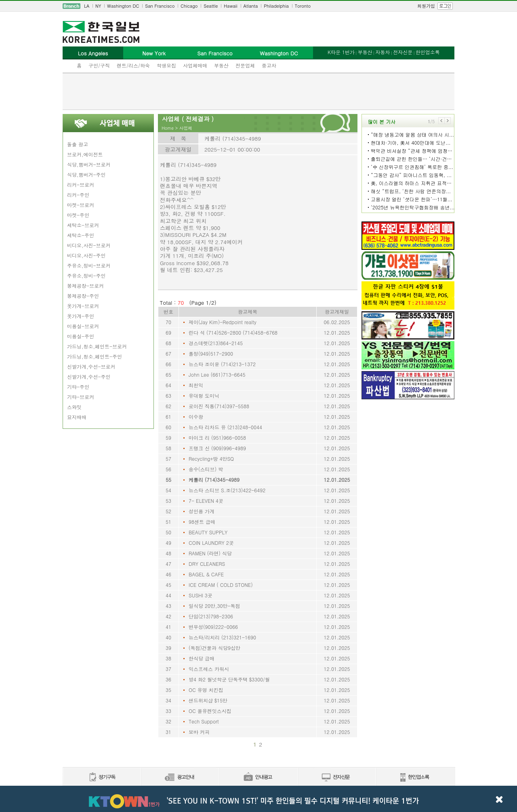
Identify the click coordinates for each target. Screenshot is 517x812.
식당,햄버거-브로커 (89, 164)
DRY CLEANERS (207, 564)
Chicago (189, 6)
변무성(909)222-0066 (213, 627)
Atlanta (251, 6)
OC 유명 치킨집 (206, 690)
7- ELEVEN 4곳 (206, 501)
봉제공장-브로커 (85, 286)
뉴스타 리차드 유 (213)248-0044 (225, 427)
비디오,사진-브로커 (89, 245)
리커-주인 (78, 195)
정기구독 (102, 777)
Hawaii (231, 6)
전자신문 (403, 52)
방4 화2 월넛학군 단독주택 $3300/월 (229, 679)
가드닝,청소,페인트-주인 (95, 356)
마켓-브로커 (81, 205)
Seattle (211, 6)
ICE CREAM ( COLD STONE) (221, 585)
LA (87, 6)
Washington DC (123, 6)
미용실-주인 (81, 336)
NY (98, 6)
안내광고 (258, 777)
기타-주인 (78, 387)
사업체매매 (195, 65)
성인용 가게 (202, 511)
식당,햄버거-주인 (86, 174)
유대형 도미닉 (204, 395)
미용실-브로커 (83, 326)
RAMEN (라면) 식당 (210, 553)
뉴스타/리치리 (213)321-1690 (222, 637)
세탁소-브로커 (83, 225)
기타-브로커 (81, 397)
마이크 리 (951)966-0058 (217, 438)
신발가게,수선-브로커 (91, 366)
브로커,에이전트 (85, 154)
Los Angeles (93, 53)
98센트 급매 (202, 522)
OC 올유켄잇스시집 (210, 711)
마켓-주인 (78, 215)
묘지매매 (77, 417)
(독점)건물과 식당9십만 (214, 648)
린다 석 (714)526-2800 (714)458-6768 (233, 332)
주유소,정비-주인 (86, 275)
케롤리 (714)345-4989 (214, 480)
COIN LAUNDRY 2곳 (211, 543)
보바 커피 (199, 732)
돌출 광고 (78, 144)
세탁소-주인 (81, 235)
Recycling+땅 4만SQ (211, 459)
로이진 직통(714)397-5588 (219, 406)
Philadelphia (276, 6)
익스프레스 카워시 (209, 669)
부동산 (221, 65)
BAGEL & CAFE (206, 574)
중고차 (269, 65)
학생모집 (166, 65)
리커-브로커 (81, 185)
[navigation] (258, 6)
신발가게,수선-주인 (89, 376)
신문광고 (180, 777)
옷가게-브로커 (83, 306)
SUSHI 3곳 (201, 595)
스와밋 (74, 407)
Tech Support (204, 721)
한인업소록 (428, 52)
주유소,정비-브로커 (89, 265)
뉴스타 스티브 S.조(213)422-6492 (227, 490)
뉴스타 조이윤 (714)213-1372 (222, 364)
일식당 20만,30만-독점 (214, 606)
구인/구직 (99, 65)
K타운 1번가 (341, 52)
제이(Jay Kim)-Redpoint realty (223, 322)
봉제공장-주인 (83, 296)
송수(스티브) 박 (206, 469)
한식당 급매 (202, 658)
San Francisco (160, 6)
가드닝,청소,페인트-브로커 (97, 346)
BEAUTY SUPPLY (208, 532)
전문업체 (245, 65)
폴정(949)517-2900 (211, 353)
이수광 (196, 417)
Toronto (303, 6)
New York (154, 53)
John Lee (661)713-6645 (217, 374)
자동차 (382, 52)
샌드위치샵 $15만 (208, 700)
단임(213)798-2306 (211, 616)
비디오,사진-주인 (86, 255)
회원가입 (426, 6)
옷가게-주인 (81, 316)
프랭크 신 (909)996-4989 (217, 448)
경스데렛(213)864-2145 (216, 343)
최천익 (196, 385)
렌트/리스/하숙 (133, 65)
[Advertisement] (258, 91)
